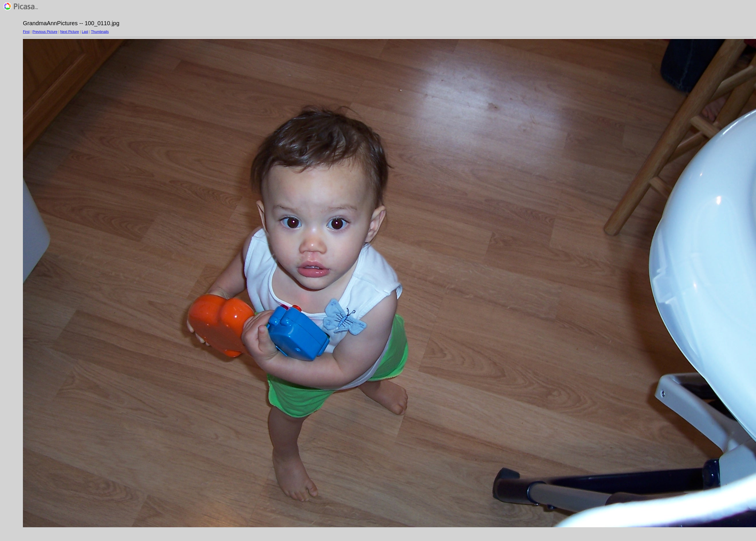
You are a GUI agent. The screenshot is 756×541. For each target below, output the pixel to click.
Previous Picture (45, 32)
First (26, 32)
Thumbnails (100, 32)
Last (85, 32)
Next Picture (69, 32)
